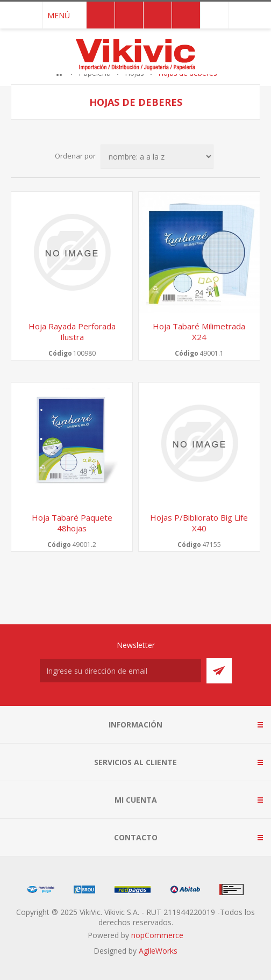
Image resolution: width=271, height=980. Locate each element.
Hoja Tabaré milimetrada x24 (199, 332)
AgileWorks (158, 951)
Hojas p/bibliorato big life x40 (199, 523)
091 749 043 (215, 15)
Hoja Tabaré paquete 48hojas (72, 523)
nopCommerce (157, 935)
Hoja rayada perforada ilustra (72, 332)
